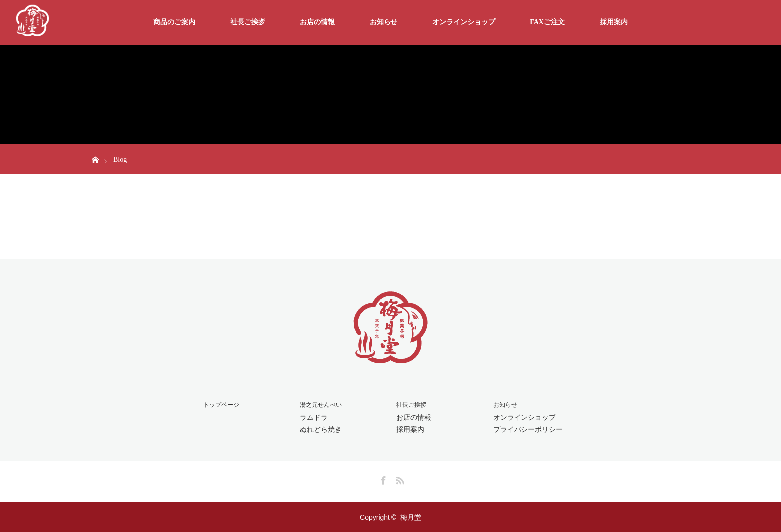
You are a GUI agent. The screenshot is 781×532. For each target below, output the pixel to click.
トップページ (221, 405)
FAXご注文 (547, 22)
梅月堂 (411, 517)
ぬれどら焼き (321, 429)
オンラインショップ (464, 22)
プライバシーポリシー (528, 429)
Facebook (382, 479)
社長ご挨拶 (248, 22)
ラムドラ (314, 417)
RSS (399, 479)
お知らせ (384, 22)
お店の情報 (317, 22)
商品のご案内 (174, 22)
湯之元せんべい (321, 405)
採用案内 (614, 22)
